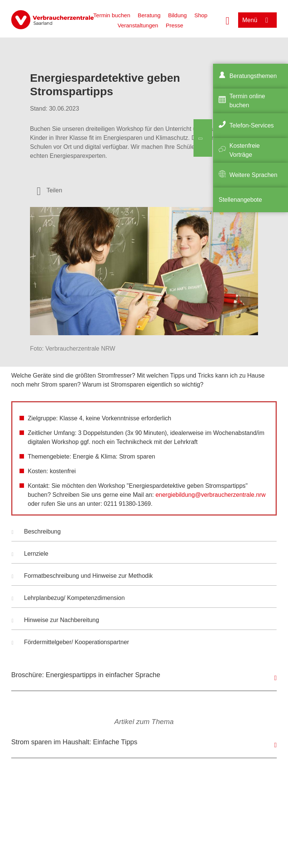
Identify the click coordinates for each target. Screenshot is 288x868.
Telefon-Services (252, 125)
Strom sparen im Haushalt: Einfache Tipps (74, 742)
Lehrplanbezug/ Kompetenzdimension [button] (68, 599)
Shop (201, 15)
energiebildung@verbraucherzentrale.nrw (211, 495)
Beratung (149, 15)
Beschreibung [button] (36, 532)
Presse (175, 25)
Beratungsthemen (253, 76)
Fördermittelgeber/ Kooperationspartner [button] (70, 643)
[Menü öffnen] (257, 20)
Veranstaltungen (138, 25)
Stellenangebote (240, 200)
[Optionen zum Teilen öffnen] (49, 190)
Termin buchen (112, 15)
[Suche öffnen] (228, 20)
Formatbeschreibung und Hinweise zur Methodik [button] (82, 577)
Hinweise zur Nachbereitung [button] (55, 621)
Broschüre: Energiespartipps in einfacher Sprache (86, 675)
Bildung (177, 15)
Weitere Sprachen (253, 175)
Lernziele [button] (30, 555)
